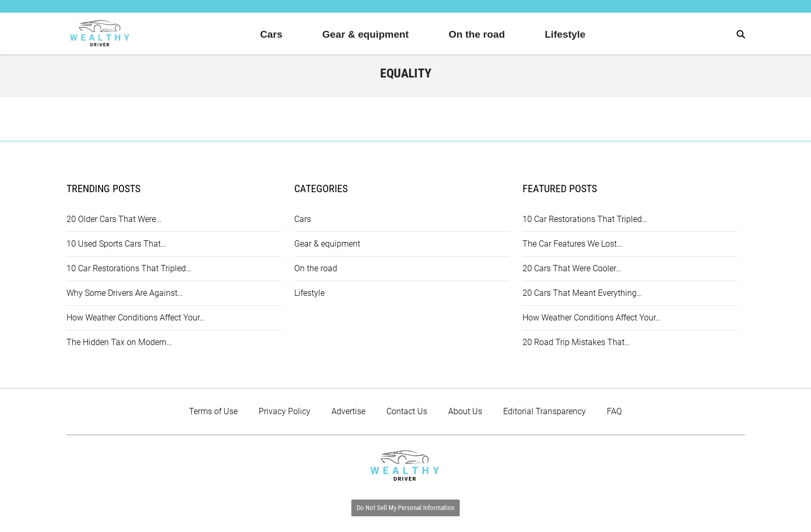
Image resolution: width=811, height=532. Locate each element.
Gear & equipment (365, 34)
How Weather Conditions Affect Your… (136, 318)
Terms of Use (213, 411)
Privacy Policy (285, 411)
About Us (465, 411)
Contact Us (407, 411)
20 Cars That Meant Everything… (582, 293)
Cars (271, 34)
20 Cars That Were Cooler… (572, 268)
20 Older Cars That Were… (114, 219)
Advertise (348, 411)
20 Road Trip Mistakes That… (576, 342)
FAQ (614, 411)
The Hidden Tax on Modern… (119, 342)
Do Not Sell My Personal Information (405, 508)
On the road (477, 34)
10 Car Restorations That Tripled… (129, 268)
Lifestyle (565, 34)
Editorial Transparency (545, 411)
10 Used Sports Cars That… (116, 244)
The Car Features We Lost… (572, 244)
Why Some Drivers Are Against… (125, 293)
